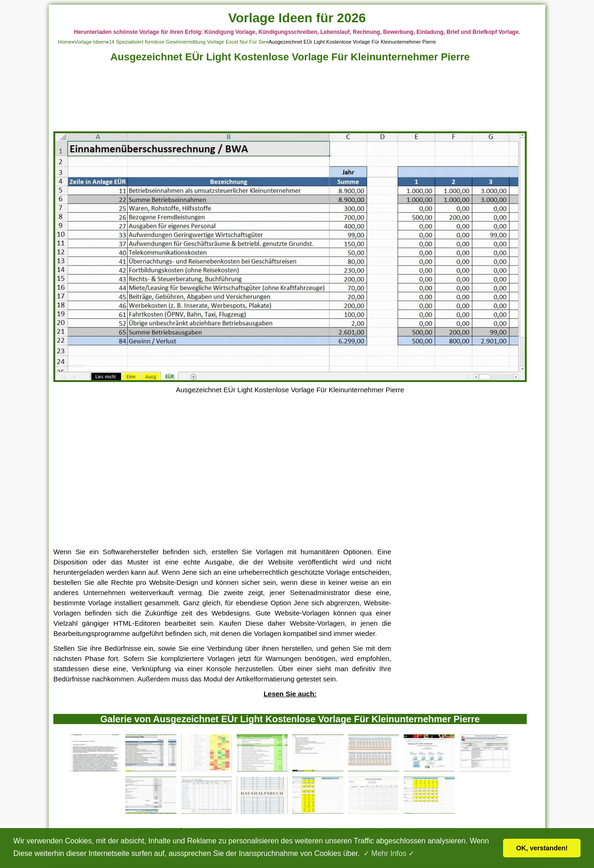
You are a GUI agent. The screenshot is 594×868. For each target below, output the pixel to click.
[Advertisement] (290, 100)
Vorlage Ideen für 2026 (297, 18)
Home (65, 42)
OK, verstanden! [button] (542, 848)
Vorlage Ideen (90, 42)
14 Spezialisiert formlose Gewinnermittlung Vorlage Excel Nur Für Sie (187, 42)
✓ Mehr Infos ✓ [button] (389, 853)
